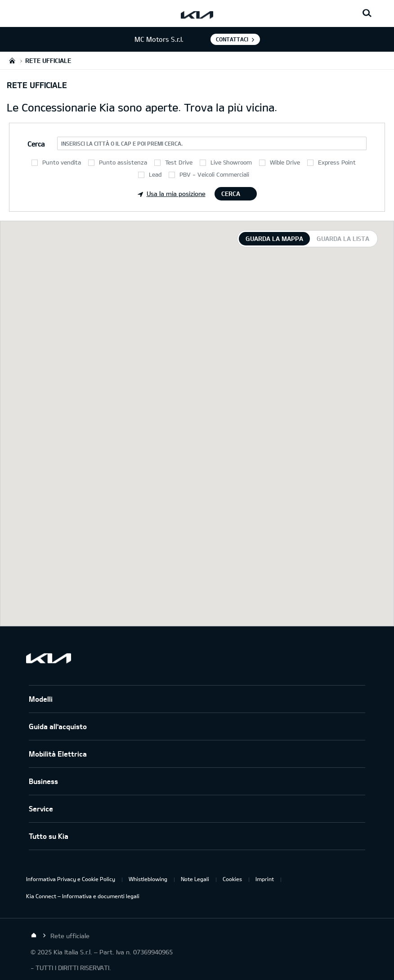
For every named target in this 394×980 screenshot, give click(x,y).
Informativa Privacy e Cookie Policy (71, 879)
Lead (155, 174)
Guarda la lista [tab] (343, 238)
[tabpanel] (197, 423)
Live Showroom (231, 162)
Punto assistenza (123, 162)
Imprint (265, 879)
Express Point (337, 162)
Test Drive (179, 162)
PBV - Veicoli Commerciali (214, 174)
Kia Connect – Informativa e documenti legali (83, 896)
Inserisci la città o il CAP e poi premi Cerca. (122, 143)
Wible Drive (285, 162)
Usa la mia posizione (172, 194)
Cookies (232, 879)
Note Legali (195, 879)
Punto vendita (62, 162)
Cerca (231, 194)
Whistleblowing (148, 879)
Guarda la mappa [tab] (274, 238)
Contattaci (232, 39)
